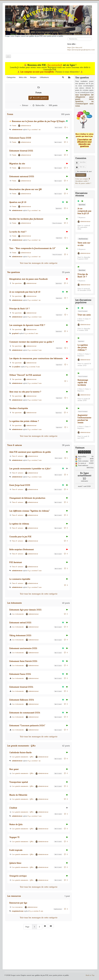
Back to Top (90, 975)
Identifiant (78, 162)
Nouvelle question (39, 98)
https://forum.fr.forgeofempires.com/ (81, 50)
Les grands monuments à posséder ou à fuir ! (30, 469)
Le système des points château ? (24, 421)
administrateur (17, 130)
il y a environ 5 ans (35, 571)
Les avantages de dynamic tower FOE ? (27, 325)
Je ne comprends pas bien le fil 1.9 (25, 292)
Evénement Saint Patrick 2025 (23, 661)
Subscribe (38, 105)
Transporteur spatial (19, 782)
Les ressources (14, 896)
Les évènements (14, 603)
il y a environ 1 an (34, 130)
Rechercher (67, 37)
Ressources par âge (18, 903)
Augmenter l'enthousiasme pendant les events (84, 419)
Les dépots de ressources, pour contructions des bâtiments (36, 358)
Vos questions (14, 272)
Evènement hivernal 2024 (21, 687)
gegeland (15, 333)
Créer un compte (83, 179)
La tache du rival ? (18, 232)
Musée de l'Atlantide (18, 795)
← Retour (24, 105)
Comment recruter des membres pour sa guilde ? (32, 342)
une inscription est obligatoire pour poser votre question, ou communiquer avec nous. (84, 100)
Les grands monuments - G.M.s (21, 746)
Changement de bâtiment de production (27, 498)
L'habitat (13, 808)
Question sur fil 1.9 (18, 202)
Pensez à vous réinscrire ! (68, 72)
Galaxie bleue (15, 863)
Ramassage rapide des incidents (83, 382)
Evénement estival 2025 (20, 623)
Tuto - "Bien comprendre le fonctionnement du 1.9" (32, 248)
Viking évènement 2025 (20, 635)
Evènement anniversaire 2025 (23, 648)
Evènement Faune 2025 (20, 674)
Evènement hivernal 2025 (21, 151)
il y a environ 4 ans (35, 429)
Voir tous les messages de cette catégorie (39, 263)
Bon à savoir (58, 127)
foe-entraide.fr (55, 65)
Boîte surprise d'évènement (22, 549)
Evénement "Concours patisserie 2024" (27, 726)
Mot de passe (78, 166)
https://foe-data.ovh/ (75, 47)
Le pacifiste (16, 367)
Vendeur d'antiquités (19, 408)
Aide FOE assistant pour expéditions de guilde (30, 452)
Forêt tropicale (16, 850)
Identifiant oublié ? (82, 181)
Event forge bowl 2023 (20, 485)
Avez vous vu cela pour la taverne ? (25, 392)
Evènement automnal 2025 (22, 176)
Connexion (81, 175)
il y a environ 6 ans (36, 911)
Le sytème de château (19, 524)
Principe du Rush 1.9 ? (19, 309)
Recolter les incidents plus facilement (26, 219)
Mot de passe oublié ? (83, 183)
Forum (39, 93)
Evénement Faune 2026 (20, 138)
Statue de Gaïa (16, 824)
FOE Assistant (16, 562)
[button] (63, 77)
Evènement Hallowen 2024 (22, 700)
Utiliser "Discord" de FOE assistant (25, 375)
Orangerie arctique (18, 876)
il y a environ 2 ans (35, 317)
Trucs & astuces (57, 223)
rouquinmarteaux (18, 911)
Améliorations (58, 909)
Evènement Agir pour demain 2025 (25, 610)
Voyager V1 (14, 837)
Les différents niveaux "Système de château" (29, 511)
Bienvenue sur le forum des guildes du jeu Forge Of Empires (39, 121)
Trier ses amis (84, 315)
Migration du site (17, 164)
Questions (59, 208)
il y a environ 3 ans (31, 333)
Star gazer (14, 769)
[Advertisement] (39, 950)
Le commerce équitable (20, 579)
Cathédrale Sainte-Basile (20, 752)
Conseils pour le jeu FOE (20, 537)
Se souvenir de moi (84, 171)
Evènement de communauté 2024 (25, 713)
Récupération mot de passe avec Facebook (28, 279)
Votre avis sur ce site (84, 244)
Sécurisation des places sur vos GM (25, 189)
